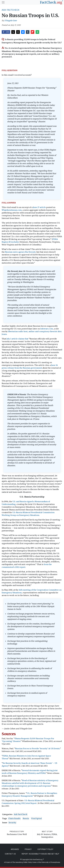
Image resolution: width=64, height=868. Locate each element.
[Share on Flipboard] (33, 32)
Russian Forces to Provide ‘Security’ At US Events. (38, 749)
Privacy (28, 849)
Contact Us (10, 854)
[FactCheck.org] (52, 2)
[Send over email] (37, 32)
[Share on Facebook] (6, 32)
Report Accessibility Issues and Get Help (40, 854)
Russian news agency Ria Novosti (20, 252)
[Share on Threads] (18, 32)
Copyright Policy (45, 849)
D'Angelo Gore (11, 21)
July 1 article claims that (17, 339)
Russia (26, 818)
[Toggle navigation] (3, 2)
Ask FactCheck (11, 10)
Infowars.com (47, 329)
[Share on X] (13, 32)
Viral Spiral (36, 818)
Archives (15, 849)
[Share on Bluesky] (23, 32)
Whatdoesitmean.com (12, 210)
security (12, 823)
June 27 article (39, 207)
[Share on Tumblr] (28, 32)
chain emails (14, 818)
